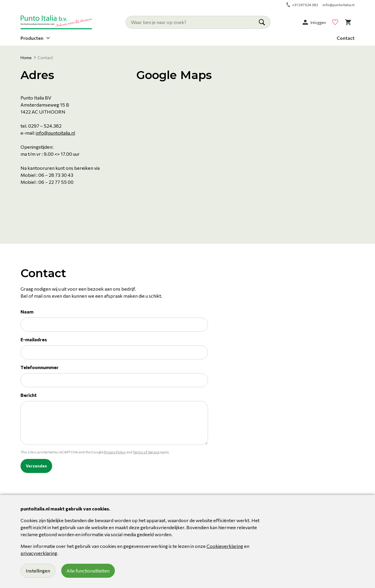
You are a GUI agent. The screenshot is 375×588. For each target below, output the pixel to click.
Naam (27, 312)
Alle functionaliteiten (88, 571)
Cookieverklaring (225, 546)
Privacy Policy (115, 452)
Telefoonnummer (40, 367)
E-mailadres (34, 339)
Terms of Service (146, 452)
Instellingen (38, 571)
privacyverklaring (39, 553)
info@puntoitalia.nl (55, 133)
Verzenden (36, 466)
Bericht (29, 395)
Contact (346, 38)
